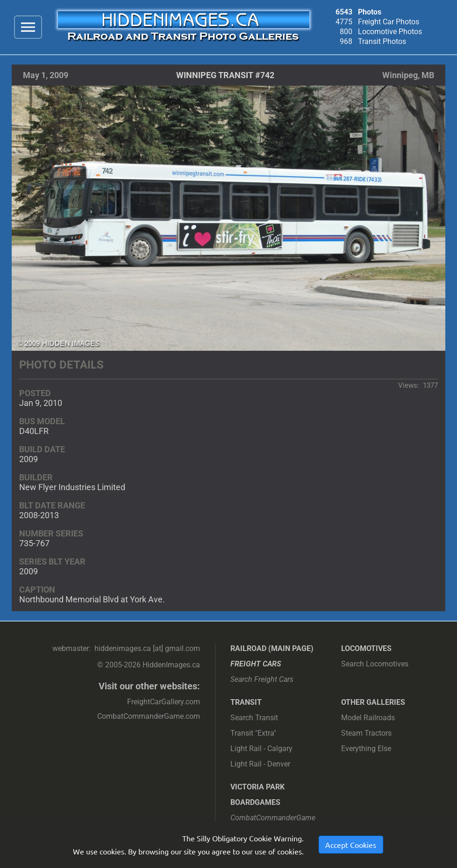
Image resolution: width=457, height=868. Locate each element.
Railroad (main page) (272, 648)
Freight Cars (256, 664)
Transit (246, 702)
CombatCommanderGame (273, 818)
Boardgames (255, 802)
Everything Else (366, 749)
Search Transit (254, 718)
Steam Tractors (366, 733)
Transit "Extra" (253, 733)
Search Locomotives (375, 664)
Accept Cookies (351, 845)
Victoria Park (257, 787)
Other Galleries (373, 702)
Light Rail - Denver (260, 764)
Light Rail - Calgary (261, 749)
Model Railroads (368, 718)
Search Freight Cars (262, 679)
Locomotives (366, 648)
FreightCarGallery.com (164, 702)
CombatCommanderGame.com (149, 716)
